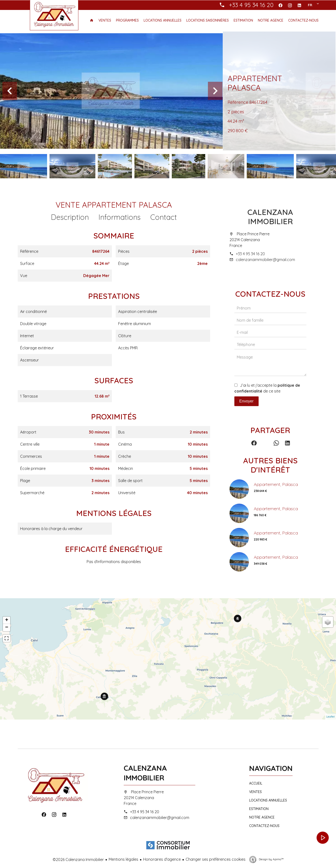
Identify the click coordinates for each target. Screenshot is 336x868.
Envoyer (246, 401)
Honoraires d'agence (162, 859)
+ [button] (7, 620)
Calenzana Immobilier (270, 217)
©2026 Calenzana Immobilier (78, 860)
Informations (119, 217)
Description (70, 217)
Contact (164, 217)
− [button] (7, 628)
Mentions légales (123, 859)
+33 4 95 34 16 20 (250, 254)
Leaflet (331, 717)
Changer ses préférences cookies (216, 859)
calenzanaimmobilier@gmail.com (265, 260)
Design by (271, 859)
